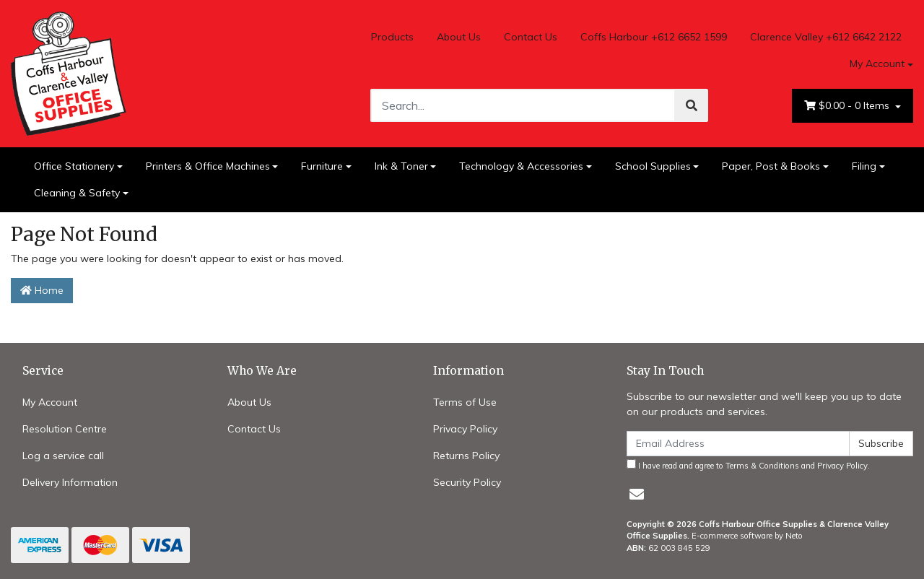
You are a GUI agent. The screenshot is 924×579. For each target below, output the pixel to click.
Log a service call (63, 456)
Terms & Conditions (762, 466)
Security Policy (467, 482)
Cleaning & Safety (77, 193)
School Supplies (653, 166)
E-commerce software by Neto (747, 536)
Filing (864, 166)
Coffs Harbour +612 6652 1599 (654, 37)
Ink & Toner (401, 166)
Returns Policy (466, 456)
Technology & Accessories (521, 166)
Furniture (322, 166)
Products (392, 37)
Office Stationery (74, 166)
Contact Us (531, 37)
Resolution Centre (65, 429)
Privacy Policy (465, 429)
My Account (50, 402)
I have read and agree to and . (748, 465)
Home (42, 290)
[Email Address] (738, 444)
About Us (459, 37)
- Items (848, 106)
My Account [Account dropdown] (877, 64)
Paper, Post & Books (771, 166)
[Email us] (637, 494)
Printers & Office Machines (208, 166)
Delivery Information (70, 482)
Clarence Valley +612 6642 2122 (826, 37)
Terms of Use (465, 402)
